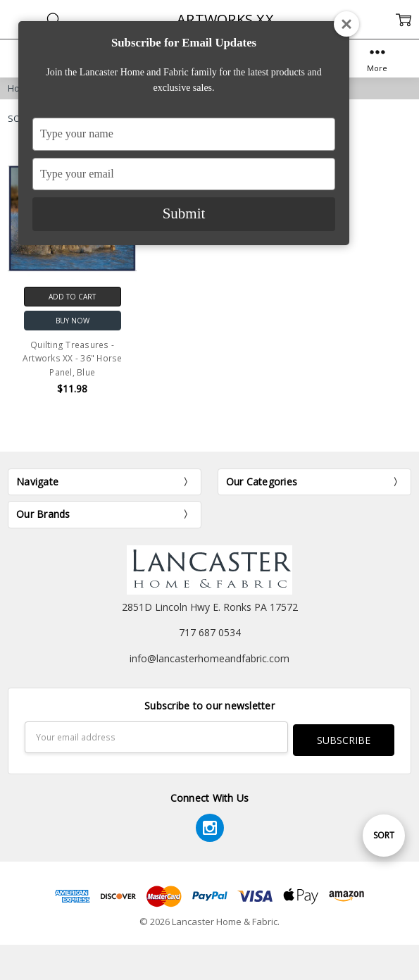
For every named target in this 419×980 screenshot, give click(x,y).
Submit (184, 213)
